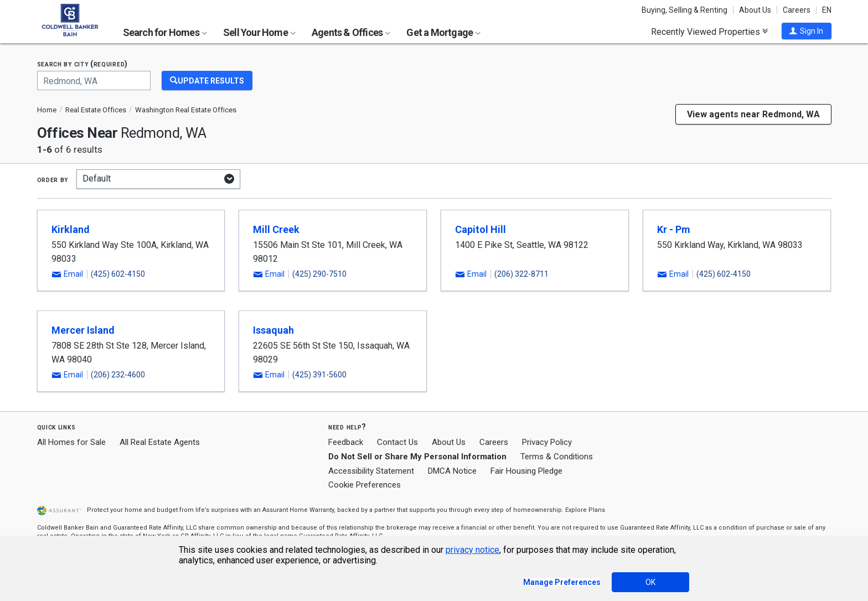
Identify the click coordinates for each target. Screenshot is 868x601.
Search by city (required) (83, 64)
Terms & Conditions (557, 457)
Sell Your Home (259, 32)
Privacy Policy (547, 442)
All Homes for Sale (71, 442)
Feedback (346, 442)
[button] (807, 31)
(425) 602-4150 (118, 274)
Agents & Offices (351, 32)
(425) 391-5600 (319, 375)
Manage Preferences (562, 582)
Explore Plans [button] (585, 510)
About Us (755, 10)
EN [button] (827, 10)
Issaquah (273, 330)
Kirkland (71, 229)
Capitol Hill (480, 229)
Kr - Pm (674, 229)
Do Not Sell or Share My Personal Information (417, 457)
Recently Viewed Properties (709, 32)
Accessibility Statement (371, 471)
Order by (53, 179)
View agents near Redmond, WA (753, 114)
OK (650, 582)
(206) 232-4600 (118, 375)
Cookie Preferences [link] (365, 485)
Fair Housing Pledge (526, 471)
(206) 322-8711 (521, 274)
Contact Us (397, 442)
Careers (797, 10)
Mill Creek (276, 229)
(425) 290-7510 (319, 274)
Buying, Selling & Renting (684, 10)
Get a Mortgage (443, 32)
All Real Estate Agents (160, 442)
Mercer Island (83, 330)
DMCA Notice (452, 471)
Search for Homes (165, 32)
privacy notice (472, 550)
